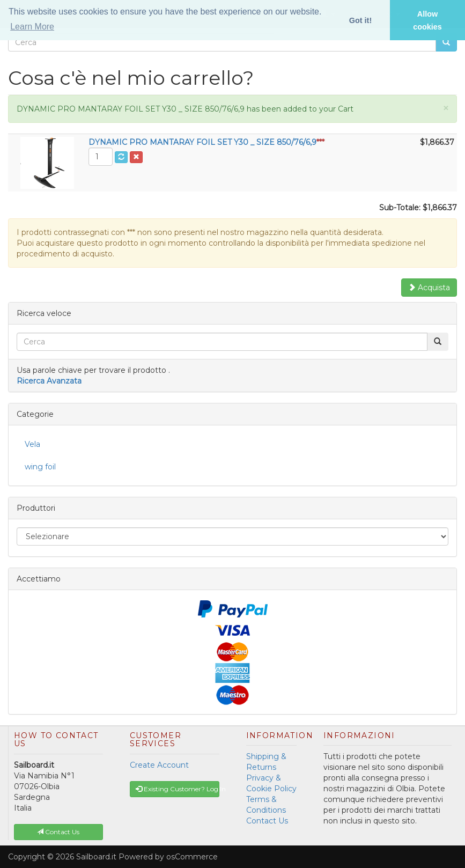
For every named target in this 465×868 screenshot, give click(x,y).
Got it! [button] (360, 20)
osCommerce (192, 857)
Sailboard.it (96, 857)
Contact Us (267, 821)
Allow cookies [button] (427, 20)
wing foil (40, 467)
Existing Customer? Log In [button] (178, 789)
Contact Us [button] (58, 832)
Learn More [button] (32, 27)
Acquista (429, 288)
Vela (32, 444)
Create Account (159, 765)
